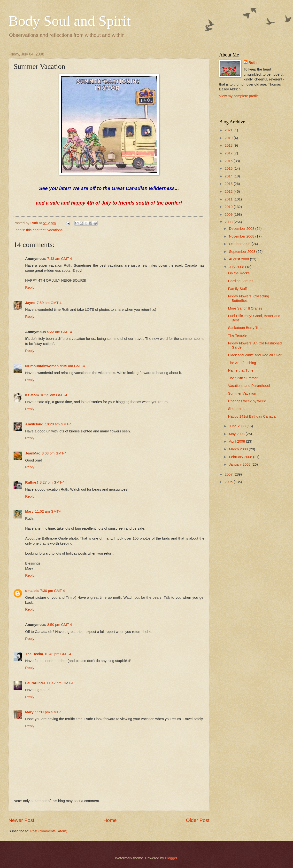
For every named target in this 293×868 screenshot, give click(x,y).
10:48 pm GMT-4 (58, 654)
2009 (229, 215)
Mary (29, 511)
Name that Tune (241, 370)
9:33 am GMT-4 (60, 332)
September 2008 (243, 252)
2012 (229, 191)
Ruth (253, 63)
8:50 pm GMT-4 (60, 625)
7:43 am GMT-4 (60, 259)
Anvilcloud (34, 424)
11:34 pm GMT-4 (48, 712)
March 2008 (239, 449)
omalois (32, 591)
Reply (30, 287)
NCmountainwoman (42, 366)
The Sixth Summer (243, 378)
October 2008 (240, 244)
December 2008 (242, 229)
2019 (229, 138)
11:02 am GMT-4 (48, 511)
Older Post (198, 820)
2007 (229, 474)
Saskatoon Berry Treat (246, 328)
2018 (229, 145)
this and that (36, 230)
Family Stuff (237, 289)
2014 (229, 176)
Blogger (171, 858)
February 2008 (241, 457)
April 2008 (237, 441)
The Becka (34, 654)
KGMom (32, 395)
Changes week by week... (248, 401)
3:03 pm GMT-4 (54, 453)
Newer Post (21, 820)
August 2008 (239, 259)
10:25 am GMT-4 (54, 395)
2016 (229, 161)
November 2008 (242, 236)
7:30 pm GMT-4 (53, 591)
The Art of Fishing (242, 363)
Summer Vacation (242, 393)
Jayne (30, 303)
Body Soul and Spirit (70, 21)
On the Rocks (239, 273)
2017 (229, 153)
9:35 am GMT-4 (72, 366)
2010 (229, 207)
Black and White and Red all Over (255, 355)
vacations (55, 230)
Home (110, 820)
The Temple (237, 335)
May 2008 (237, 434)
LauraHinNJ (35, 683)
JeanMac (33, 453)
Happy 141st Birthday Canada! (252, 416)
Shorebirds (237, 409)
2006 (229, 482)
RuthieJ (32, 482)
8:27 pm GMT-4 (52, 482)
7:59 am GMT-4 (49, 303)
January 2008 (240, 464)
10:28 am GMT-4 (58, 424)
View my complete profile (239, 96)
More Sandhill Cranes (245, 308)
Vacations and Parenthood (249, 386)
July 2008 (237, 267)
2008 (229, 222)
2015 (229, 168)
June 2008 (238, 426)
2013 (229, 184)
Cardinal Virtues (241, 281)
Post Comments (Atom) (49, 831)
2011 (229, 199)
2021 (229, 130)
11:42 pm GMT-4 (60, 683)
